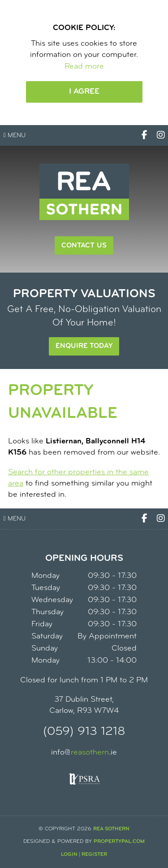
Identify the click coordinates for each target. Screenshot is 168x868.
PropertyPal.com (119, 842)
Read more (84, 67)
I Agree (84, 92)
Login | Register (84, 855)
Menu (15, 136)
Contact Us (84, 246)
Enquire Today (84, 346)
